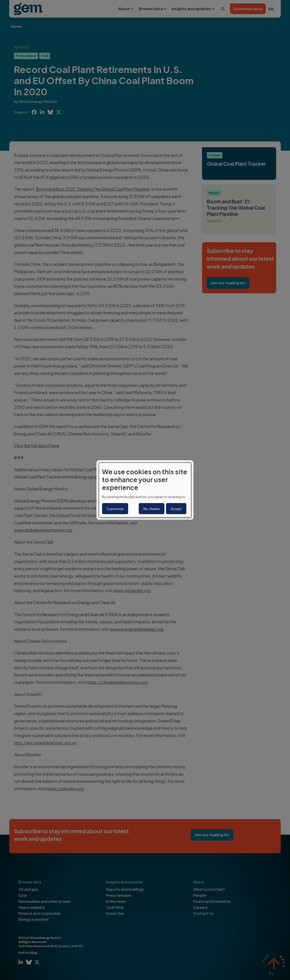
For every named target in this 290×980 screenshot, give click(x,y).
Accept (176, 508)
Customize (115, 508)
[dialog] (145, 490)
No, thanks (152, 508)
